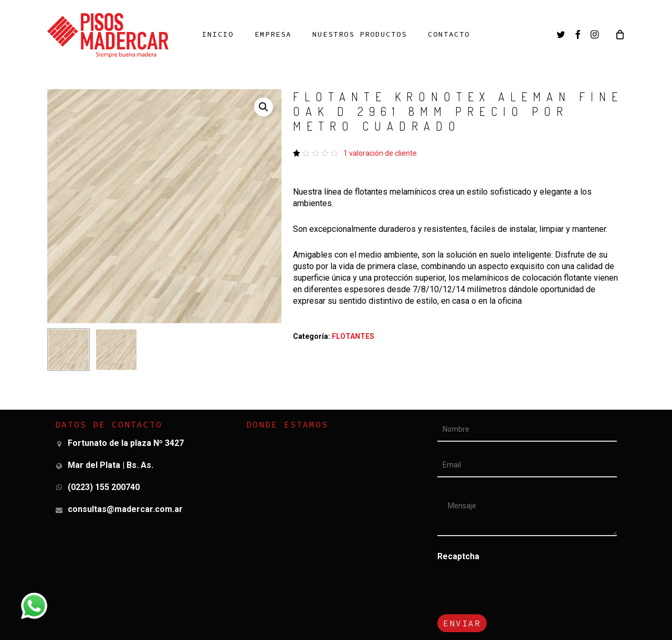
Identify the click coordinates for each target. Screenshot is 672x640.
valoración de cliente (380, 153)
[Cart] (619, 34)
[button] (264, 107)
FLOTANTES (353, 336)
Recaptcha (458, 556)
